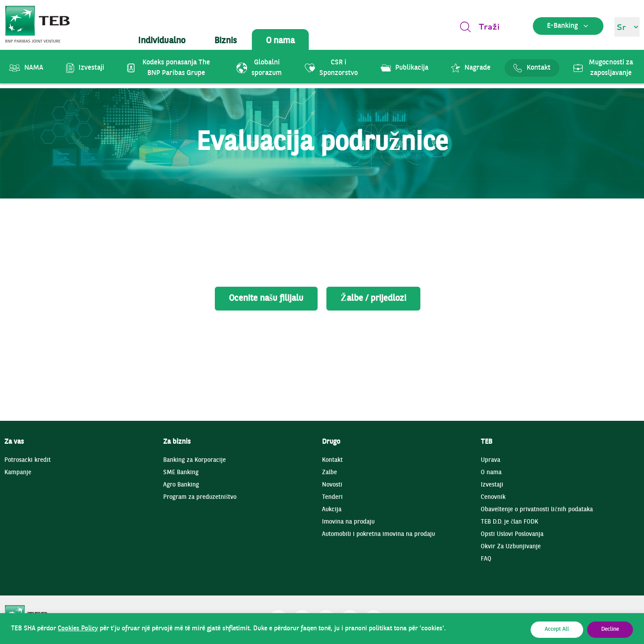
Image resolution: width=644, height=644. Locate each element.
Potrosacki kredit (28, 460)
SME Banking (181, 473)
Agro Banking (181, 485)
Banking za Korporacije (195, 460)
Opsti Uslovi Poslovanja (512, 534)
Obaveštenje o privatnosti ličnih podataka (537, 510)
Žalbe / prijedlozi (373, 299)
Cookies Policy (78, 629)
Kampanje (18, 473)
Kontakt (332, 460)
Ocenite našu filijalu (266, 299)
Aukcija (332, 510)
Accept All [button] (557, 629)
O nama (491, 473)
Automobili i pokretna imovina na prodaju (378, 534)
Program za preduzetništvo (200, 497)
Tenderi (332, 497)
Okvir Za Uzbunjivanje (511, 547)
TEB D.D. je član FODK (509, 522)
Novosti (332, 485)
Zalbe (329, 473)
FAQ (486, 559)
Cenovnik (493, 497)
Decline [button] (610, 629)
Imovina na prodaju (348, 522)
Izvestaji (492, 485)
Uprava (490, 460)
